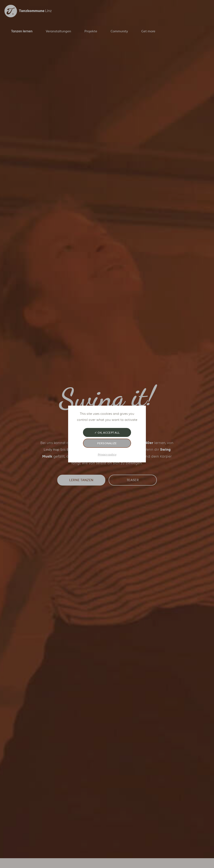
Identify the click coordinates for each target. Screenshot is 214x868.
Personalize (107, 443)
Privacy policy (107, 454)
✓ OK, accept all (107, 433)
